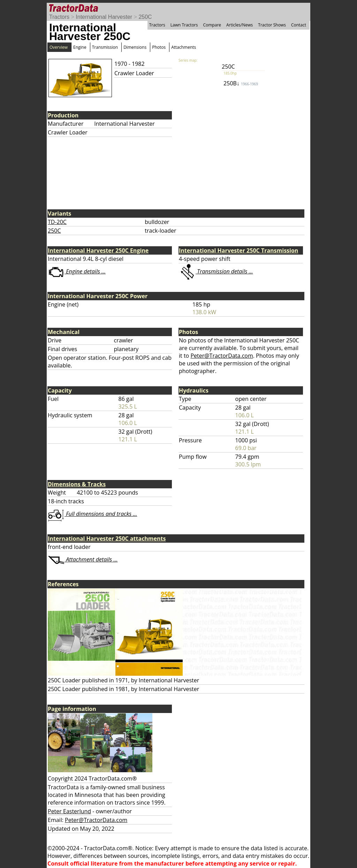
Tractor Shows (272, 25)
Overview (59, 47)
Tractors (59, 17)
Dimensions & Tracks (77, 484)
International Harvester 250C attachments (107, 538)
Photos (159, 47)
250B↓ (241, 83)
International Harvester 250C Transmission (238, 250)
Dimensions (135, 47)
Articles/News (240, 25)
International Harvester (104, 17)
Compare (212, 25)
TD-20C (57, 222)
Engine (80, 47)
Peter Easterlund (69, 811)
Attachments (184, 47)
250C (145, 17)
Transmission (105, 47)
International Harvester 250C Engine (98, 250)
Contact (299, 25)
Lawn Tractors (184, 25)
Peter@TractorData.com (222, 356)
